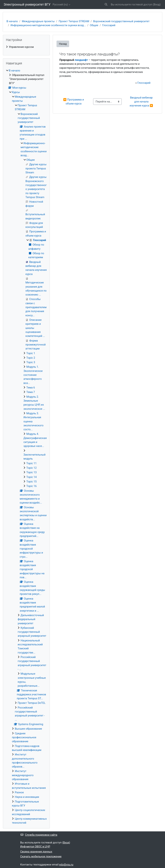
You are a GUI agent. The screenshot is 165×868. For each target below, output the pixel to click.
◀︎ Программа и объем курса (74, 102)
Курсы (16, 92)
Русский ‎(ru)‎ (60, 5)
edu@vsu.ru (66, 865)
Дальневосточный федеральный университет (31, 619)
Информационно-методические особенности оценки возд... (48, 25)
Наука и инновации (27, 797)
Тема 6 (31, 388)
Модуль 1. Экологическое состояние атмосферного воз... (33, 375)
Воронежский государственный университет (121, 21)
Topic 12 (32, 468)
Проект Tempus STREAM (74, 21)
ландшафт (81, 60)
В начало (12, 21)
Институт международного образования (23, 775)
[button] (106, 5)
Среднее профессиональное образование (24, 737)
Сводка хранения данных (36, 852)
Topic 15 (32, 482)
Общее (94, 25)
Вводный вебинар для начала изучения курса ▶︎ (141, 102)
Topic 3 (31, 362)
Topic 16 (32, 486)
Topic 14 (32, 477)
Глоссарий (109, 25)
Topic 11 (32, 463)
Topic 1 (31, 353)
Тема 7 (31, 392)
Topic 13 (32, 472)
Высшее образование (28, 729)
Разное (19, 792)
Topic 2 (31, 358)
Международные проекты (38, 21)
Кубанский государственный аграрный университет (32, 632)
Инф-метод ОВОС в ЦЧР (35, 847)
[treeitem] (26, 47)
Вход (157, 5)
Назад (63, 44)
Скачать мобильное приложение (41, 856)
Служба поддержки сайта (39, 835)
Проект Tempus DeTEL (32, 703)
